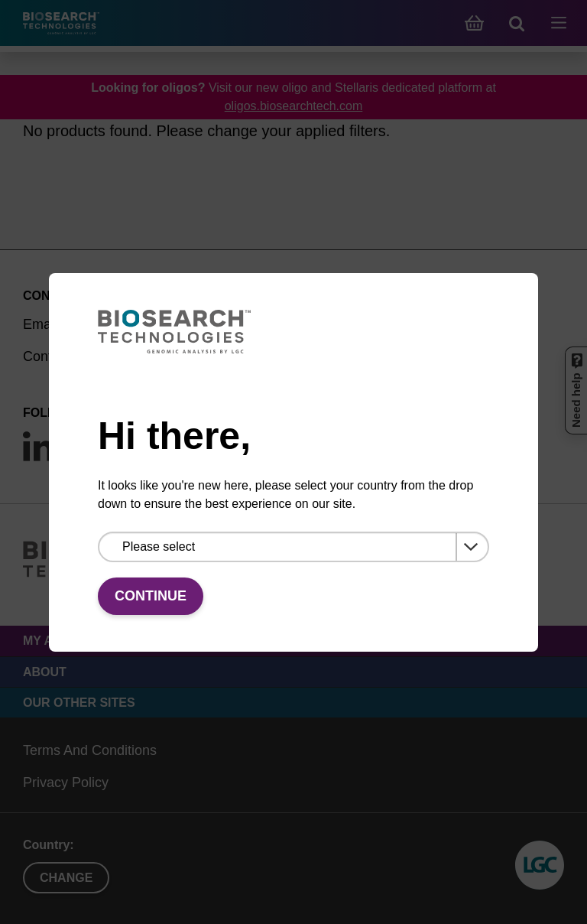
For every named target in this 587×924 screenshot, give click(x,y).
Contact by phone (77, 356)
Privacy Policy (66, 782)
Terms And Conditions (90, 750)
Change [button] (66, 878)
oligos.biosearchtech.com (294, 106)
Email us (49, 324)
